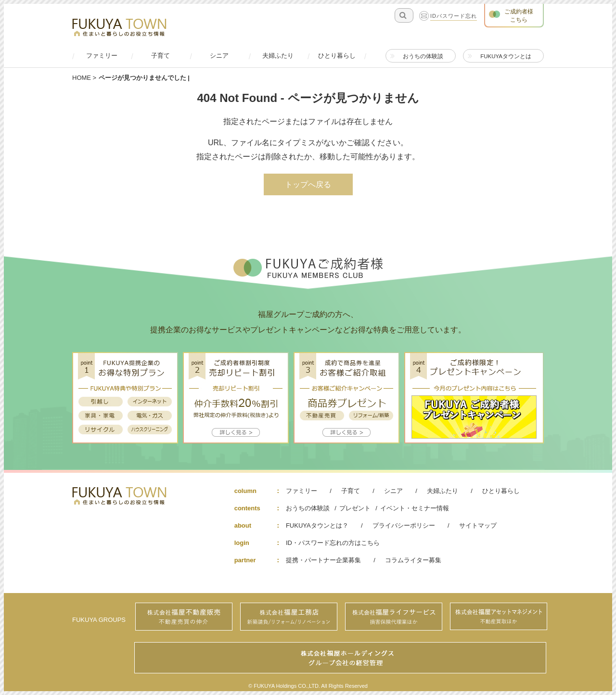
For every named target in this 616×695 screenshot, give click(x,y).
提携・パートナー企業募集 (323, 560)
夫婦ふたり (443, 491)
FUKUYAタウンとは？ (317, 525)
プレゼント (355, 508)
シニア (393, 491)
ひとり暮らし (501, 491)
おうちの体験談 (308, 508)
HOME (82, 78)
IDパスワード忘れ (454, 16)
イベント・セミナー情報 (415, 508)
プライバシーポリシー (404, 525)
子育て (351, 491)
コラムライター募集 (413, 560)
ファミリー (302, 491)
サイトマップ (478, 525)
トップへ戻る (308, 184)
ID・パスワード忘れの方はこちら (333, 543)
